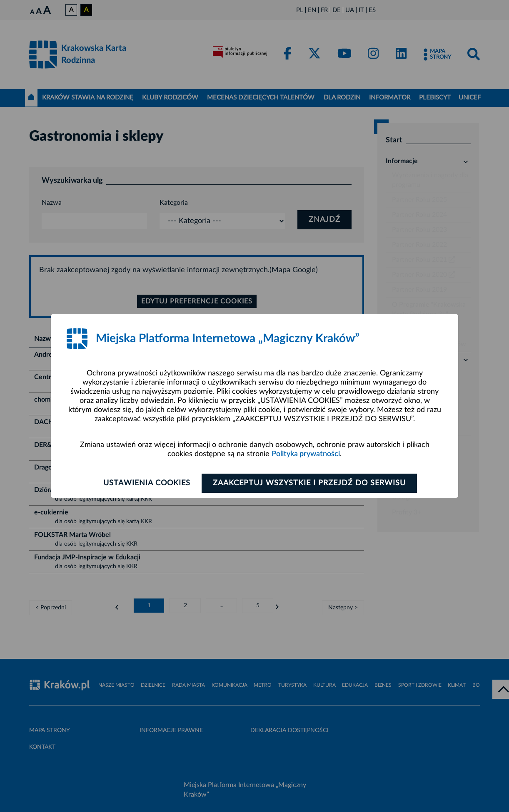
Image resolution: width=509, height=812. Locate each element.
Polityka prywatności (306, 454)
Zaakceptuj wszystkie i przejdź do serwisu (309, 483)
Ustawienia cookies (147, 483)
